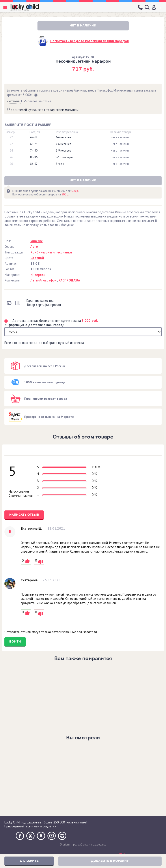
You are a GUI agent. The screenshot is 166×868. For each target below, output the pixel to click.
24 (11, 151)
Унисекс (36, 241)
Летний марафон (43, 280)
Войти (15, 642)
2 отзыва (14, 101)
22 (11, 137)
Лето (34, 247)
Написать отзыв (24, 515)
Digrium (65, 845)
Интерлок (38, 275)
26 (11, 157)
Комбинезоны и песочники (51, 252)
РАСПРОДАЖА (69, 280)
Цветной (37, 258)
